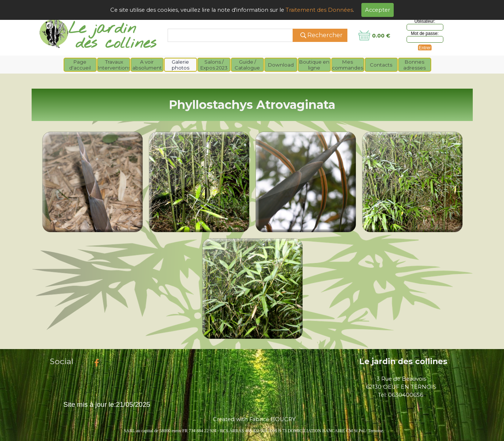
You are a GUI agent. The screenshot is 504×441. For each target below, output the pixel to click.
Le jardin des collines (403, 361)
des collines (116, 44)
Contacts (381, 65)
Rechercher (325, 35)
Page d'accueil (80, 65)
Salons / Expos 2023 (214, 65)
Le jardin (102, 29)
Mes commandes (348, 65)
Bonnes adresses (414, 65)
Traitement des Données (319, 10)
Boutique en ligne (314, 65)
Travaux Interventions (114, 65)
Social (62, 361)
